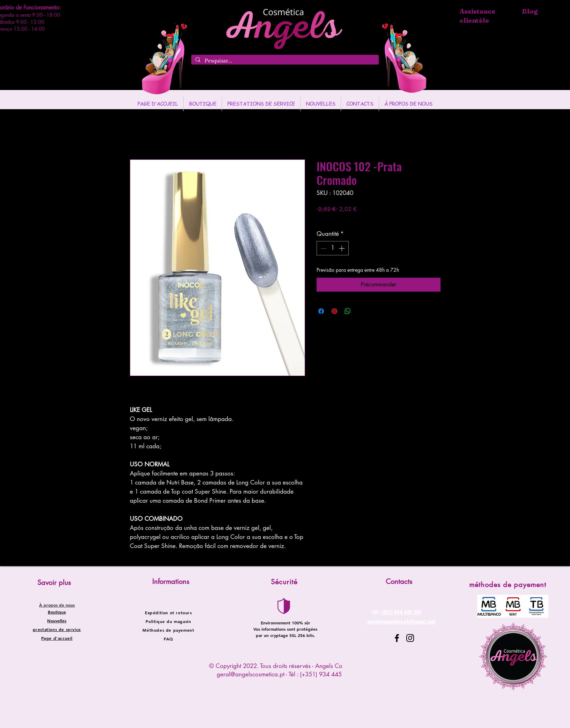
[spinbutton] (332, 248)
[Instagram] (410, 638)
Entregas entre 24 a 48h (368, 219)
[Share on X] (361, 311)
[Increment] (342, 248)
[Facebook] (397, 638)
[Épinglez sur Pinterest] (334, 311)
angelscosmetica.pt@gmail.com (401, 621)
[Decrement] (323, 248)
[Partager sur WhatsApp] (348, 311)
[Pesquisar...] (284, 61)
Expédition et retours (168, 613)
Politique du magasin (168, 621)
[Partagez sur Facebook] (321, 311)
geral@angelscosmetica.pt (251, 674)
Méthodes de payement (168, 630)
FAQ (168, 639)
